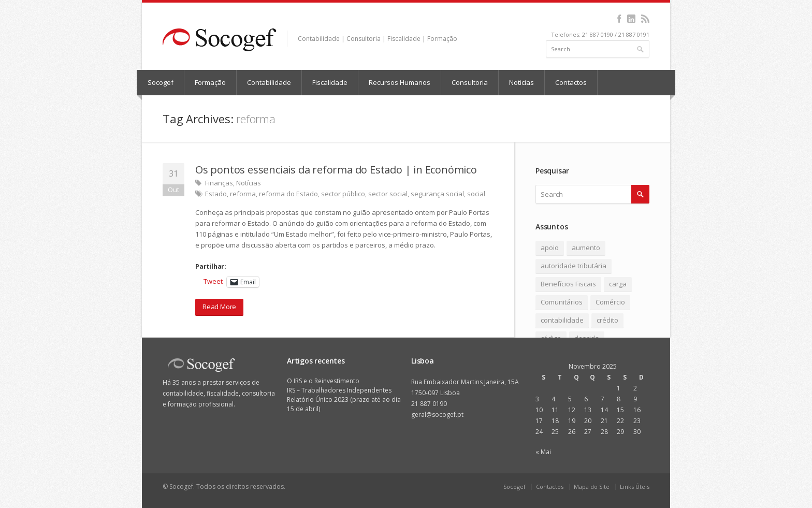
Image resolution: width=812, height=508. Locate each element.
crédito (607, 320)
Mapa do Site (592, 487)
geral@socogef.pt (437, 415)
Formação (210, 82)
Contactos (571, 82)
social (476, 194)
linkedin (631, 19)
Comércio (610, 302)
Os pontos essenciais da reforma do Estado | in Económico (336, 170)
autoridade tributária (574, 266)
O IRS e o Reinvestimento (323, 381)
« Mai (543, 452)
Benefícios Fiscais (568, 284)
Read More (219, 307)
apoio (550, 248)
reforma (243, 194)
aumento (586, 248)
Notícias (249, 183)
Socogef (161, 82)
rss (645, 19)
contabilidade (562, 320)
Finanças (219, 183)
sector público (343, 194)
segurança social (437, 194)
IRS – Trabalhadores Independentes (339, 390)
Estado (216, 194)
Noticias (521, 82)
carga (618, 284)
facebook (619, 19)
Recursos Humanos (400, 82)
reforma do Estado (288, 194)
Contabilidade (269, 82)
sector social (388, 194)
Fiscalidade (330, 82)
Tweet (213, 281)
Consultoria (470, 82)
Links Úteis (635, 487)
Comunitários (562, 302)
